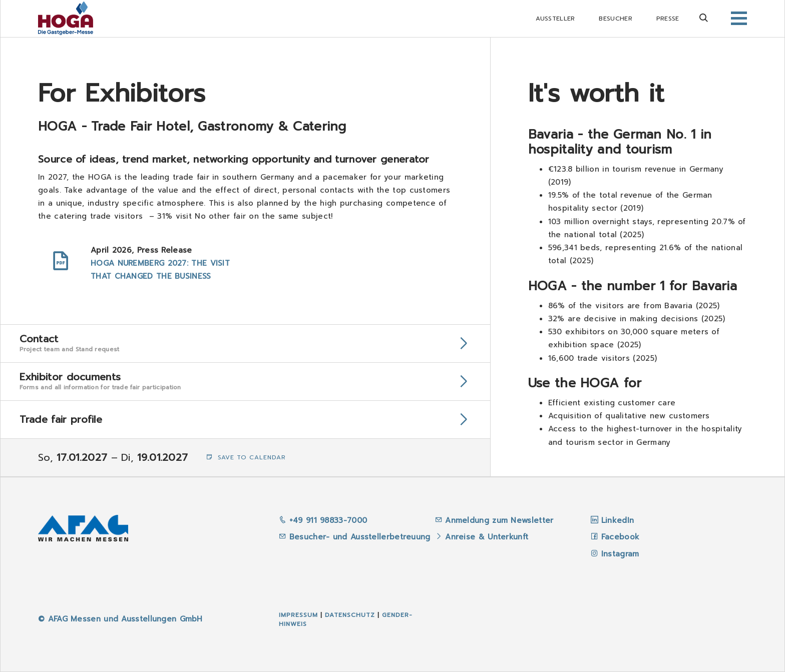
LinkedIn (618, 520)
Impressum (298, 615)
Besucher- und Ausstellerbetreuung (354, 537)
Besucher (615, 19)
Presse (668, 19)
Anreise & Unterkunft (487, 537)
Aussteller (555, 19)
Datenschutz (350, 615)
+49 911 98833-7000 (323, 520)
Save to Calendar (246, 457)
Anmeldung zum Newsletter (501, 520)
